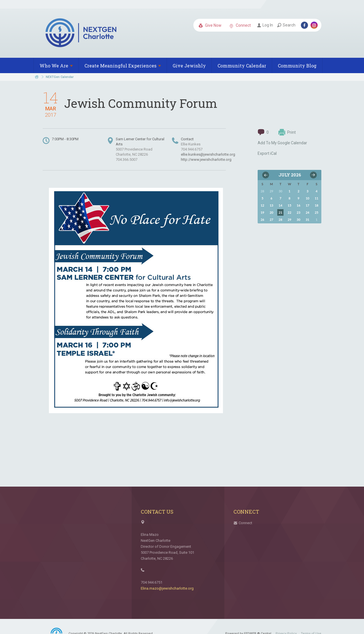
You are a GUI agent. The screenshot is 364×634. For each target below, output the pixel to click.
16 (298, 205)
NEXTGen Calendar (60, 77)
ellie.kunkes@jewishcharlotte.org (208, 154)
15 (290, 205)
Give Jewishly (189, 66)
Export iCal (267, 153)
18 (317, 205)
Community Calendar (242, 66)
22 (290, 212)
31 (308, 220)
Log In (265, 25)
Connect (240, 26)
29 (290, 220)
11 (317, 198)
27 (271, 220)
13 (271, 205)
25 (317, 212)
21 (281, 212)
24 (308, 212)
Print (287, 132)
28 (281, 220)
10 (308, 198)
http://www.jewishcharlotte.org (206, 159)
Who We (56, 66)
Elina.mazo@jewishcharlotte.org (167, 588)
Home (37, 77)
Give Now (210, 26)
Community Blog (297, 66)
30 (298, 220)
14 (281, 205)
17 (308, 205)
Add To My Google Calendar (282, 143)
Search (286, 25)
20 (271, 212)
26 (262, 220)
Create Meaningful (123, 66)
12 (262, 205)
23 (298, 212)
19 (262, 212)
